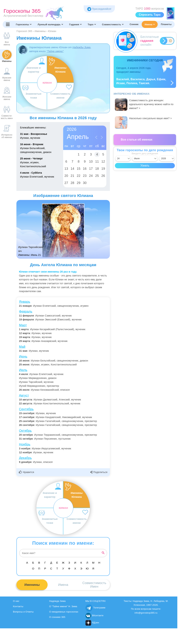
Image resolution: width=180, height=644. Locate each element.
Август (24, 395)
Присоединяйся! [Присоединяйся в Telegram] (99, 9)
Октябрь (25, 431)
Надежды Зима (81, 47)
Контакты (18, 606)
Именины (32, 585)
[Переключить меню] (8, 24)
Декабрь (25, 458)
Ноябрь (25, 444)
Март (23, 325)
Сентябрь (26, 409)
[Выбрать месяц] (145, 159)
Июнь (23, 357)
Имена (150, 24)
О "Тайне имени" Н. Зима (63, 606)
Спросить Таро (150, 15)
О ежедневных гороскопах (64, 612)
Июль (23, 370)
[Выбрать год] (167, 159)
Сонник (134, 24)
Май (22, 347)
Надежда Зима (57, 601)
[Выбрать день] (123, 159)
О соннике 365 (57, 617)
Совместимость (113, 24)
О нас (16, 601)
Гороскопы (24, 24)
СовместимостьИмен (94, 585)
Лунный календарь (50, 24)
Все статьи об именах (137, 140)
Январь (25, 302)
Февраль (26, 312)
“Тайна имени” (55, 51)
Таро (92, 24)
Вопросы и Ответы (23, 612)
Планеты (166, 24)
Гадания (75, 24)
